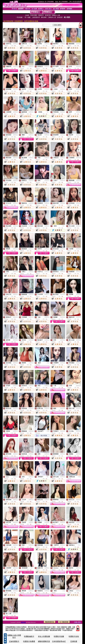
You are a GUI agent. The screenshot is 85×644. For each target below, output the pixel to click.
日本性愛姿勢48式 (59, 641)
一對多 (48, 363)
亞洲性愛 (74, 641)
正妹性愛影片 (14, 641)
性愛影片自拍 (74, 636)
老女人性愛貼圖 (44, 636)
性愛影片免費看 (29, 641)
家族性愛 (23, 622)
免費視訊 (15, 44)
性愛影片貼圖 (59, 636)
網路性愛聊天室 (44, 641)
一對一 (48, 112)
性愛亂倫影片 (29, 636)
